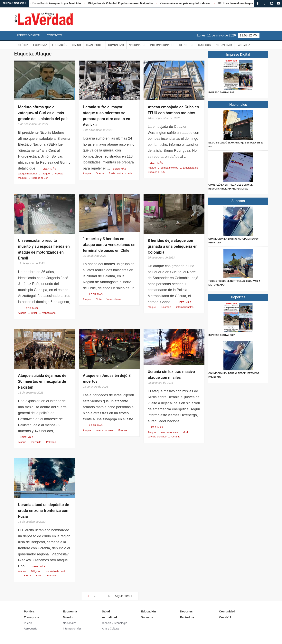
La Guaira (244, 45)
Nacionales (137, 45)
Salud (76, 45)
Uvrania (52, 576)
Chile (99, 299)
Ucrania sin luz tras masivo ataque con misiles (171, 375)
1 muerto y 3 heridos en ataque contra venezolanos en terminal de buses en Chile (109, 245)
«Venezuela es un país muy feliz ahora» (191, 3)
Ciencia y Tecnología (115, 623)
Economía (40, 45)
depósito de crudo (56, 571)
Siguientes (122, 596)
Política (22, 45)
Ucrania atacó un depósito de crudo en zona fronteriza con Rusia (44, 511)
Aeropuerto (31, 629)
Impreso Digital (29, 35)
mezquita (36, 442)
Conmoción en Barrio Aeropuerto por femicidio (57, 3)
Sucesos (204, 45)
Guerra (100, 173)
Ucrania (176, 437)
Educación (60, 45)
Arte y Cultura (110, 629)
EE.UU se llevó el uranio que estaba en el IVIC (252, 3)
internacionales (185, 307)
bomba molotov (169, 168)
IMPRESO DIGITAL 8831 (222, 92)
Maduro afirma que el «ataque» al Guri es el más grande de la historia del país (43, 113)
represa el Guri (40, 178)
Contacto (54, 35)
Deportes (186, 45)
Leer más (49, 169)
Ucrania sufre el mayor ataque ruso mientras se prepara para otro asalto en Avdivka (107, 116)
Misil (185, 432)
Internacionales (162, 45)
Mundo (68, 617)
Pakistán (51, 442)
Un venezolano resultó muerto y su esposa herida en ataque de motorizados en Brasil (44, 249)
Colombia (166, 307)
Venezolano (49, 313)
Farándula (187, 617)
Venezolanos (114, 299)
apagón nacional (27, 174)
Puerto (28, 623)
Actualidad (224, 45)
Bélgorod (36, 571)
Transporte (94, 45)
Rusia (39, 576)
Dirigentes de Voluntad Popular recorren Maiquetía (126, 3)
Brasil (34, 313)
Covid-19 (225, 617)
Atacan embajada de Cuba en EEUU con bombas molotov (173, 110)
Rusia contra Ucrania (121, 173)
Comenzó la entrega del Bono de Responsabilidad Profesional (230, 187)
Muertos (122, 430)
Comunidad (116, 45)
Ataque (46, 174)
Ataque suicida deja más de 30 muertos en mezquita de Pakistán (42, 381)
